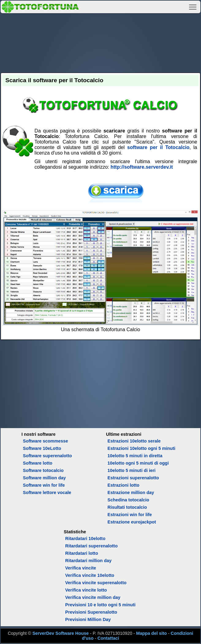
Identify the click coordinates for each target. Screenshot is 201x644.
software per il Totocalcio (158, 147)
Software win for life (44, 485)
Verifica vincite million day (93, 597)
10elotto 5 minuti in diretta (135, 456)
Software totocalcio (43, 470)
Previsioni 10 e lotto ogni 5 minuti (100, 605)
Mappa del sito (151, 633)
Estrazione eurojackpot (132, 522)
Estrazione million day (131, 493)
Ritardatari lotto (82, 553)
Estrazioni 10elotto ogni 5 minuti (141, 448)
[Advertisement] (101, 42)
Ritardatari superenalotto (91, 546)
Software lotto (38, 463)
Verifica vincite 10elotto (90, 575)
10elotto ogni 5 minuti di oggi (138, 463)
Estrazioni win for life (130, 515)
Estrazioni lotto (123, 485)
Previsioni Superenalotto (91, 612)
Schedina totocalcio (128, 500)
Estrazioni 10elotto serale (134, 441)
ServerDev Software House (61, 633)
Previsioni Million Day (88, 619)
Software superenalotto (47, 456)
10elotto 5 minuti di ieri (132, 470)
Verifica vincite (81, 568)
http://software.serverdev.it (142, 167)
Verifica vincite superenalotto (96, 583)
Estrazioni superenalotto (133, 478)
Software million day (44, 478)
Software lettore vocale (47, 493)
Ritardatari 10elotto (85, 539)
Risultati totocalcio (127, 507)
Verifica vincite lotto (86, 590)
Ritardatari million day (88, 561)
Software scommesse (46, 441)
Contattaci (108, 638)
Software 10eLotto (42, 448)
